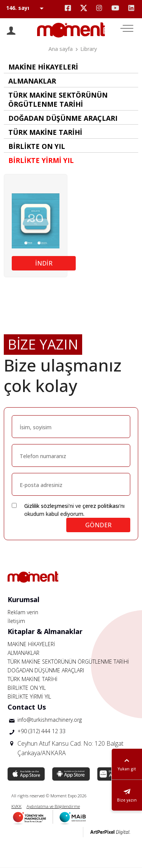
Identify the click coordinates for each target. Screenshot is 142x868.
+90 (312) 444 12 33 (41, 731)
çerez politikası (101, 506)
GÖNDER (98, 525)
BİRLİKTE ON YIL (27, 688)
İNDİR (44, 263)
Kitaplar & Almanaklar (45, 631)
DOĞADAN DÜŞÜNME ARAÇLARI (46, 670)
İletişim (16, 621)
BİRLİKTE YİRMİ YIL (29, 696)
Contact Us (27, 707)
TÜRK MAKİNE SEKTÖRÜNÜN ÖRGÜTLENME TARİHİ (68, 662)
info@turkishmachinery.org (50, 720)
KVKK (16, 806)
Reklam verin (23, 612)
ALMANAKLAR (23, 653)
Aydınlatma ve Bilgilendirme (53, 806)
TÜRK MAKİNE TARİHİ (33, 679)
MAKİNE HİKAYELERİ (31, 644)
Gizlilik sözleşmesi (46, 506)
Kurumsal (23, 599)
